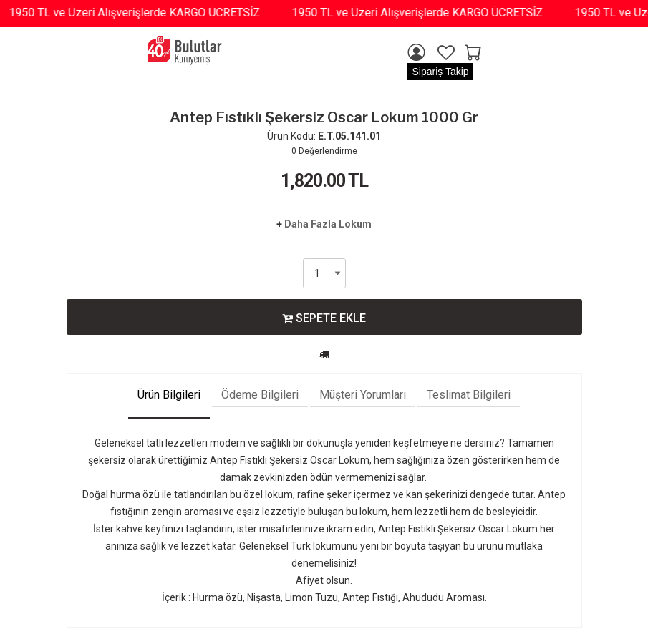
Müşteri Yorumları (363, 395)
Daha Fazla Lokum (328, 224)
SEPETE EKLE (324, 318)
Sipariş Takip (440, 72)
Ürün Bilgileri (169, 395)
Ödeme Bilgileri (260, 395)
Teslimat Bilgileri (469, 395)
